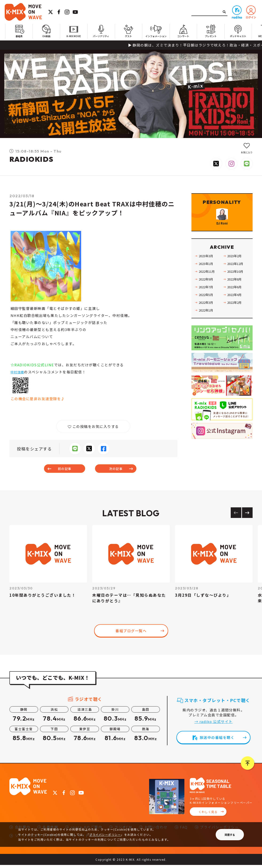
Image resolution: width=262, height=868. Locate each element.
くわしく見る (208, 815)
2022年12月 (236, 276)
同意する (230, 835)
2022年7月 (207, 299)
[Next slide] (247, 516)
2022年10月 (236, 284)
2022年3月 (207, 315)
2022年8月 (235, 292)
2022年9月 (207, 292)
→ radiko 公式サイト (214, 724)
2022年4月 (235, 307)
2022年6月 (235, 299)
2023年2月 (235, 268)
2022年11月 (208, 284)
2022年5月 (207, 307)
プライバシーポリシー (105, 834)
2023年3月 (207, 268)
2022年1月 (207, 323)
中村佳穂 (18, 372)
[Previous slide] (236, 516)
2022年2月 (235, 315)
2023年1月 (207, 276)
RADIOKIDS (32, 159)
